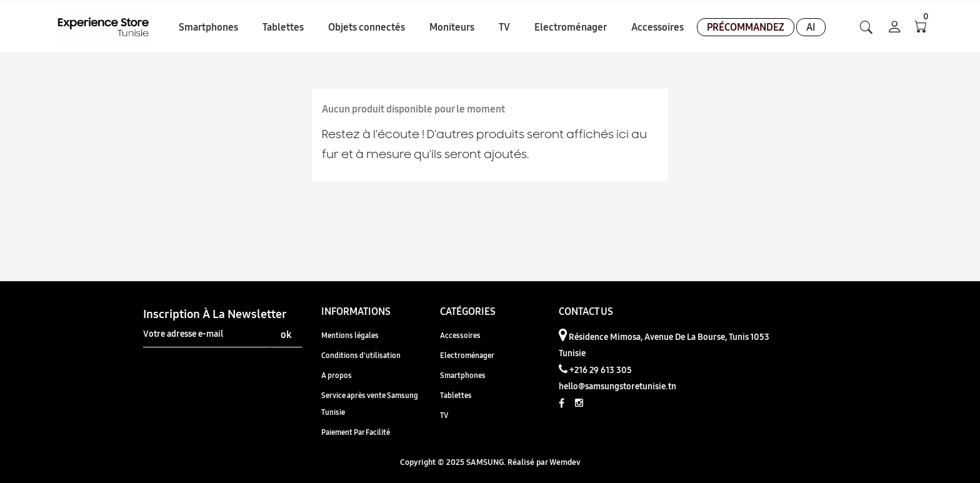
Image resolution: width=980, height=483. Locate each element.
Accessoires (460, 335)
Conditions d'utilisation (361, 355)
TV (444, 415)
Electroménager (467, 355)
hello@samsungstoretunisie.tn (617, 386)
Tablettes (456, 395)
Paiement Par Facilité (356, 432)
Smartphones (463, 375)
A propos (337, 375)
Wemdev (565, 462)
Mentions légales (350, 335)
